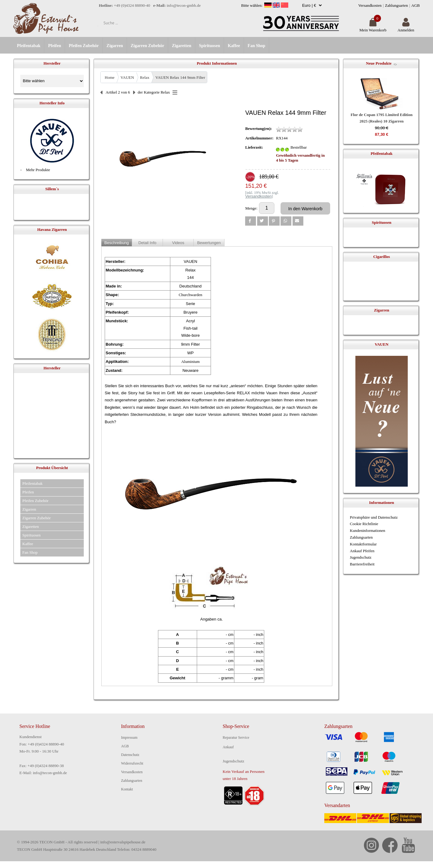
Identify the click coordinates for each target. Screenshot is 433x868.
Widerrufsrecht (132, 763)
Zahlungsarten (396, 5)
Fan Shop (256, 46)
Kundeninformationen (368, 530)
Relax (145, 77)
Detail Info (147, 243)
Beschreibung (117, 243)
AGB (416, 5)
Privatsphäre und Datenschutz (374, 517)
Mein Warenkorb (373, 28)
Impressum (129, 737)
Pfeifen (55, 46)
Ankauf (228, 747)
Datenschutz (130, 755)
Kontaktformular (363, 544)
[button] (251, 221)
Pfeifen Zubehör (84, 46)
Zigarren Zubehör (147, 46)
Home (110, 77)
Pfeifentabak (29, 46)
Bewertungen (209, 243)
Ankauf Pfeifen (362, 551)
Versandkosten (370, 5)
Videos (178, 243)
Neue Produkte (379, 63)
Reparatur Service (236, 737)
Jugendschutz (361, 557)
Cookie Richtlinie (364, 524)
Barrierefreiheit (362, 564)
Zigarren (115, 46)
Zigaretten (182, 46)
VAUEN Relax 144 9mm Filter (180, 77)
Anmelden (406, 28)
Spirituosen (209, 46)
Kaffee (234, 46)
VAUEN (127, 77)
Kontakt (127, 789)
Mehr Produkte (38, 170)
